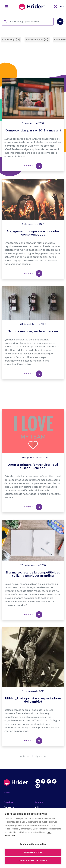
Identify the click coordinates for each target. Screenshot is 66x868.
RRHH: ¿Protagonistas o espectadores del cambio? (33, 700)
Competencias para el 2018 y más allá (33, 131)
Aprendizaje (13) (11, 40)
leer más (33, 166)
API (37, 807)
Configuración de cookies (33, 844)
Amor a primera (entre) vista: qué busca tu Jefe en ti (33, 466)
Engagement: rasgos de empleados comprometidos (33, 233)
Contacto (9, 807)
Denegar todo (33, 852)
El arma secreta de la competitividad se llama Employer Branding (33, 574)
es (61, 6)
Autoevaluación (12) (37, 40)
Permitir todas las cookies (33, 861)
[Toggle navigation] (6, 7)
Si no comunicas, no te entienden (33, 331)
